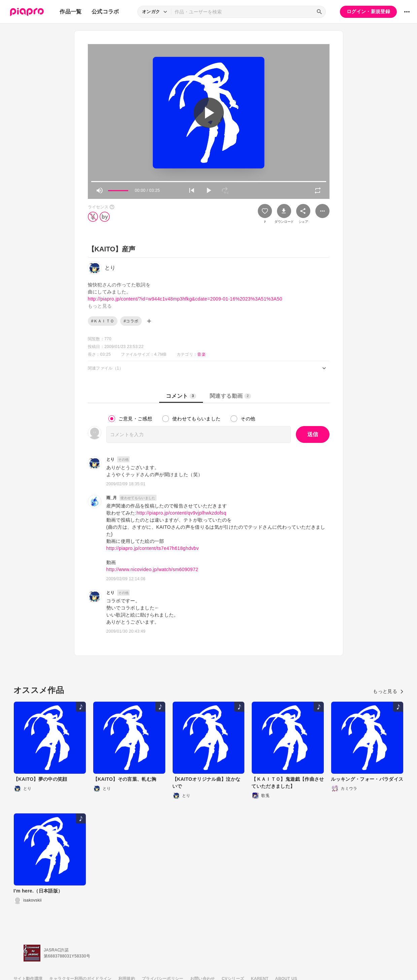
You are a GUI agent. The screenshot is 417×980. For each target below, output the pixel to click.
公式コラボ (105, 12)
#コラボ (131, 321)
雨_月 (112, 498)
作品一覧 (71, 12)
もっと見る (388, 691)
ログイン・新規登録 (368, 11)
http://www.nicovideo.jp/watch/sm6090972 (152, 569)
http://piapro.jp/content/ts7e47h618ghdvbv (153, 548)
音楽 (201, 354)
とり (111, 459)
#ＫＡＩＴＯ (103, 321)
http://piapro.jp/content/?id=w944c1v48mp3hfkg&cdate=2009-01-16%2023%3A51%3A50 (185, 299)
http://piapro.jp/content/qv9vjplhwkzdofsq (182, 513)
